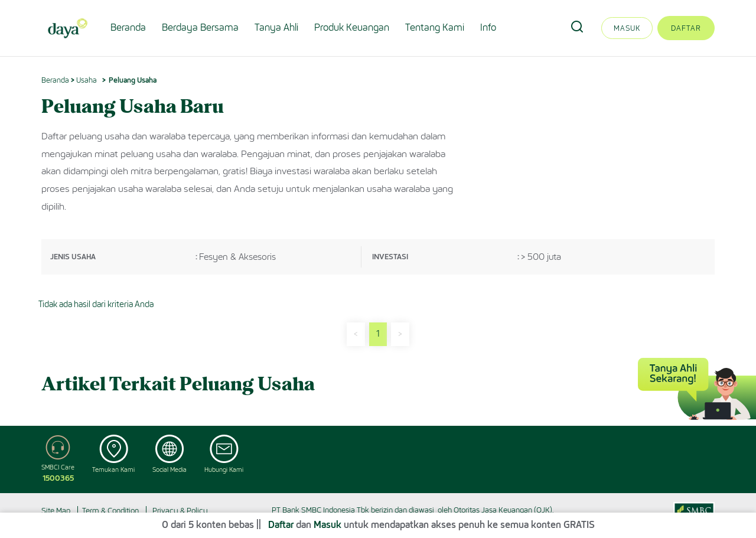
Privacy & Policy (180, 511)
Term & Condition (110, 511)
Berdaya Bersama (200, 27)
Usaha (87, 80)
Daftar (686, 28)
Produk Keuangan (352, 27)
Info (488, 27)
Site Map (56, 511)
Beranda (128, 27)
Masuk (627, 28)
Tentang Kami (435, 27)
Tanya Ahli (276, 27)
